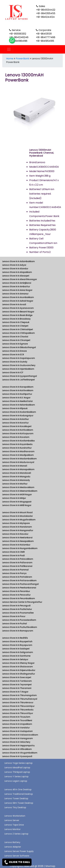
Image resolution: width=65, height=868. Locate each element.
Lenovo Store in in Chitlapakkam (18, 333)
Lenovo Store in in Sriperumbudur (19, 670)
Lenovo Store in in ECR (13, 355)
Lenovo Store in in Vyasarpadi (17, 756)
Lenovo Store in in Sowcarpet (17, 677)
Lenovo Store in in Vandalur (16, 728)
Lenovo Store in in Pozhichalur (17, 609)
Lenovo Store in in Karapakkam (18, 387)
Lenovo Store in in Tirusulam (16, 717)
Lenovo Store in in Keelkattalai (17, 401)
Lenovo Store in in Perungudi (16, 606)
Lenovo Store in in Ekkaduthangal (19, 347)
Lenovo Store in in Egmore (15, 344)
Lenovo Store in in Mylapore (16, 523)
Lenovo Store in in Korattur (15, 423)
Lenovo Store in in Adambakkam (18, 261)
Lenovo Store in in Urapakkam (17, 724)
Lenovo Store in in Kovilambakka (18, 441)
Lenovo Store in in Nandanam (17, 527)
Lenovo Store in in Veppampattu (18, 746)
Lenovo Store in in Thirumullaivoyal (20, 699)
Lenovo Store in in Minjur (14, 498)
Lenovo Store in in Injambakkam (18, 369)
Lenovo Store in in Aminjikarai (17, 283)
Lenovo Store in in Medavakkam (18, 487)
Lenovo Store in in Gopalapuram (19, 358)
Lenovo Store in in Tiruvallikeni (17, 720)
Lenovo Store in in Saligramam (18, 652)
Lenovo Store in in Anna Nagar (17, 290)
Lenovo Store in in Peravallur (16, 595)
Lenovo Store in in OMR (13, 552)
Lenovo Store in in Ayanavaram (18, 308)
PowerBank (22, 59)
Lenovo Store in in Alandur (15, 269)
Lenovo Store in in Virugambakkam (20, 753)
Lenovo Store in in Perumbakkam (19, 598)
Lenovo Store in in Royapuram (17, 645)
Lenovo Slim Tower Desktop (19, 803)
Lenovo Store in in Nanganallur (18, 530)
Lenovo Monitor (13, 829)
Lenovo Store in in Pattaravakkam (19, 581)
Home (10, 59)
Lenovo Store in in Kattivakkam (18, 390)
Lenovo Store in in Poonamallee (18, 613)
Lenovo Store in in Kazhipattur (17, 394)
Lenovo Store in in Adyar (14, 265)
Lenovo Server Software (17, 856)
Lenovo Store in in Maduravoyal (18, 462)
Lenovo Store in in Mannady (16, 480)
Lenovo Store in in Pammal (15, 570)
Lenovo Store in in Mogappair (17, 502)
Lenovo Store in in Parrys (14, 573)
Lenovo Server (12, 820)
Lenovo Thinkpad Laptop (17, 772)
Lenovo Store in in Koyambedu (17, 444)
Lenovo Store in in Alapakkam (17, 272)
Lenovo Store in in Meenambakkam (20, 491)
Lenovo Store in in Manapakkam (18, 469)
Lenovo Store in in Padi (13, 556)
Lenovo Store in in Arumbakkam (18, 297)
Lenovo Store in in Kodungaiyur (18, 416)
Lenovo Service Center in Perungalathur (22, 602)
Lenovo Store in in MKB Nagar (17, 505)
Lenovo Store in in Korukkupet (17, 426)
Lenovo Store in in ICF (13, 373)
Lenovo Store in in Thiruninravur (18, 703)
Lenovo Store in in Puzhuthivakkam (20, 627)
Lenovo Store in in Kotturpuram (18, 434)
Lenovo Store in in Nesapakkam (18, 541)
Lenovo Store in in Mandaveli (17, 473)
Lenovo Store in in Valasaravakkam (20, 735)
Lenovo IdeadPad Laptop (17, 768)
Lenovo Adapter (13, 847)
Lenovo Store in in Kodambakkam (19, 412)
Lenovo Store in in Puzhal (15, 624)
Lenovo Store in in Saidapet (16, 649)
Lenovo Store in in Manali (15, 466)
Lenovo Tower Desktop (16, 798)
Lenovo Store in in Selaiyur (15, 659)
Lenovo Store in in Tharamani (17, 688)
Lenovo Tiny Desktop (15, 807)
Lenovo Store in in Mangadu (16, 477)
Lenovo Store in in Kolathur (16, 419)
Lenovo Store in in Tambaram (17, 681)
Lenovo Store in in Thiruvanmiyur (18, 706)
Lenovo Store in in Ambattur (16, 287)
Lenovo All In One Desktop (18, 789)
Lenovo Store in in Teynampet (17, 685)
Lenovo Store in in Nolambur (16, 545)
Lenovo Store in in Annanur (15, 294)
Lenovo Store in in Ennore (14, 351)
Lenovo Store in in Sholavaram (17, 667)
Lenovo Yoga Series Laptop (19, 763)
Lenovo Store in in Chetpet (15, 326)
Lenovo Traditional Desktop (19, 794)
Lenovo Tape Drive (14, 825)
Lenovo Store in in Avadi (14, 305)
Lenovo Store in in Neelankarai (17, 538)
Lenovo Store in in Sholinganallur (19, 674)
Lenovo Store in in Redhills (15, 638)
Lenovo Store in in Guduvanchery (19, 365)
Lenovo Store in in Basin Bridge (17, 315)
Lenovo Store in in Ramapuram (18, 631)
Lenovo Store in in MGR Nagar (17, 495)
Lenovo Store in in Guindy (15, 362)
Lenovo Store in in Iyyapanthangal (20, 376)
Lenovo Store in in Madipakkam (18, 455)
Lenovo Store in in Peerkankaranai (19, 588)
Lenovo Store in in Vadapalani (17, 731)
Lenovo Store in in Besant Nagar (18, 312)
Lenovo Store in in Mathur (15, 484)
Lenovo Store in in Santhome (16, 656)
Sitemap (50, 866)
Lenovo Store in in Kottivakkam (18, 430)
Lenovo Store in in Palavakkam (18, 559)
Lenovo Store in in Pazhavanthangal (20, 584)
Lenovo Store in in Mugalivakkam (19, 520)
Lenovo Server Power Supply (19, 851)
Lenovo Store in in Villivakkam (17, 749)
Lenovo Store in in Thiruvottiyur (18, 713)
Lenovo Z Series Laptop (16, 834)
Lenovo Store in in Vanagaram (17, 738)
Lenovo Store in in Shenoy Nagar (18, 663)
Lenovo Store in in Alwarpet (16, 276)
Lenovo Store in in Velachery (16, 742)
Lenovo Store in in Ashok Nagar (18, 301)
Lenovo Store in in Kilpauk (15, 408)
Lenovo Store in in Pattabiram (17, 577)
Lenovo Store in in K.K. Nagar (16, 398)
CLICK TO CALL (17, 862)
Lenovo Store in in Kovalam (16, 437)
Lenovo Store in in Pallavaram (17, 563)
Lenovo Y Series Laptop (17, 776)
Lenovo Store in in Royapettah (17, 642)
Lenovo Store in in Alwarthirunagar (20, 279)
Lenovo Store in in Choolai (15, 337)
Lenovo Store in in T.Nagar (15, 692)
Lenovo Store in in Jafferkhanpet (19, 380)
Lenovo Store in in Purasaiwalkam (19, 620)
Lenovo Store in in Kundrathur (17, 448)
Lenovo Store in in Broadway (16, 319)
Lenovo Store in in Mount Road (17, 513)
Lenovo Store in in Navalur (15, 534)
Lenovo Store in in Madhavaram (18, 451)
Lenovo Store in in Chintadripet (18, 329)
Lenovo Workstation (15, 816)
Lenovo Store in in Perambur (16, 591)
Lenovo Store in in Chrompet (16, 340)
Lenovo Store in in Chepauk (16, 322)
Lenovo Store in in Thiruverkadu (18, 710)
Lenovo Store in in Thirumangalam (19, 695)
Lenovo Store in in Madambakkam (19, 459)
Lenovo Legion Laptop (16, 781)
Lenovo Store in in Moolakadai (17, 516)
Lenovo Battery (12, 842)
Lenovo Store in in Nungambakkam (20, 548)
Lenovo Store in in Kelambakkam (19, 405)
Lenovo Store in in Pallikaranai (17, 566)
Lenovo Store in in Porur (14, 616)
